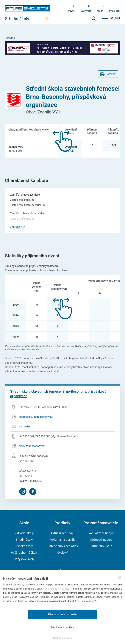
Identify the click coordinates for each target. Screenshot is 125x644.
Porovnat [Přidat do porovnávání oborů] (111, 74)
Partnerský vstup (101, 546)
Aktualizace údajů (62, 533)
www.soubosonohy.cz (32, 446)
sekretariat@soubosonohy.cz (36, 417)
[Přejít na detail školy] (62, 394)
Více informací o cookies (55, 589)
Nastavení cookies (62, 638)
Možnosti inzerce (101, 540)
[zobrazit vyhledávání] (94, 18)
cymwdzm (25, 427)
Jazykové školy (24, 559)
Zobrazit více (18, 227)
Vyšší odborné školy (24, 553)
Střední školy (24, 540)
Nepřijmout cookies (63, 627)
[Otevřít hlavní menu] (28, 19)
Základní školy (24, 533)
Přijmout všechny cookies (63, 614)
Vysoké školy (24, 546)
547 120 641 (27, 436)
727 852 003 (43, 436)
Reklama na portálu (62, 540)
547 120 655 (27, 461)
